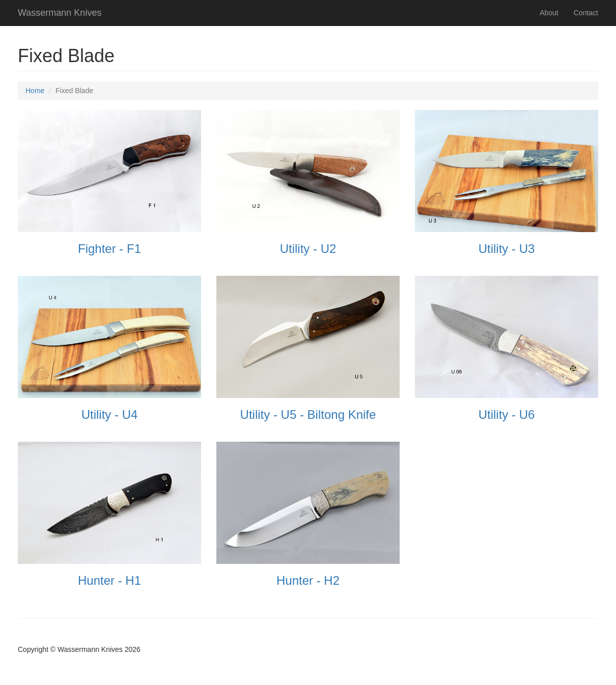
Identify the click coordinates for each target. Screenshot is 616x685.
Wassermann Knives (60, 13)
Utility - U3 (507, 249)
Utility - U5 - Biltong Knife (308, 415)
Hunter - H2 (308, 580)
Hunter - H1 (109, 580)
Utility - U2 (308, 249)
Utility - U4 (110, 415)
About (549, 13)
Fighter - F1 (109, 249)
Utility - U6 (507, 415)
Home (35, 91)
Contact (586, 13)
